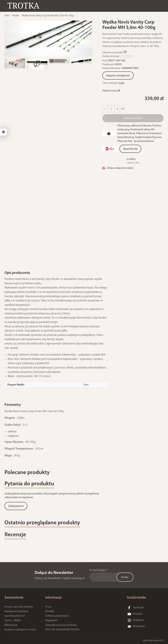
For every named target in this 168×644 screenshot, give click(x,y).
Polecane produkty (27, 473)
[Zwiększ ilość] (105, 109)
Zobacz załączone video (120, 168)
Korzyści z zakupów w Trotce (20, 630)
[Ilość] (111, 109)
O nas (48, 607)
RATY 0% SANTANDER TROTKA (62, 630)
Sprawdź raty (130, 149)
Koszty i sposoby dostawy (19, 607)
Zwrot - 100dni (13, 620)
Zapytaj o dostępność (118, 76)
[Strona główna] (24, 6)
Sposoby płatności (15, 616)
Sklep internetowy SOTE (153, 641)
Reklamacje (11, 625)
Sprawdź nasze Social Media (61, 625)
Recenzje (15, 535)
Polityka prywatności (57, 616)
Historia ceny (111, 91)
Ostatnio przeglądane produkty (42, 523)
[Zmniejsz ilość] (117, 109)
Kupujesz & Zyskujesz (16, 611)
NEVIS (118, 65)
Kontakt (50, 611)
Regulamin (51, 620)
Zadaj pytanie (16, 506)
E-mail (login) (98, 570)
